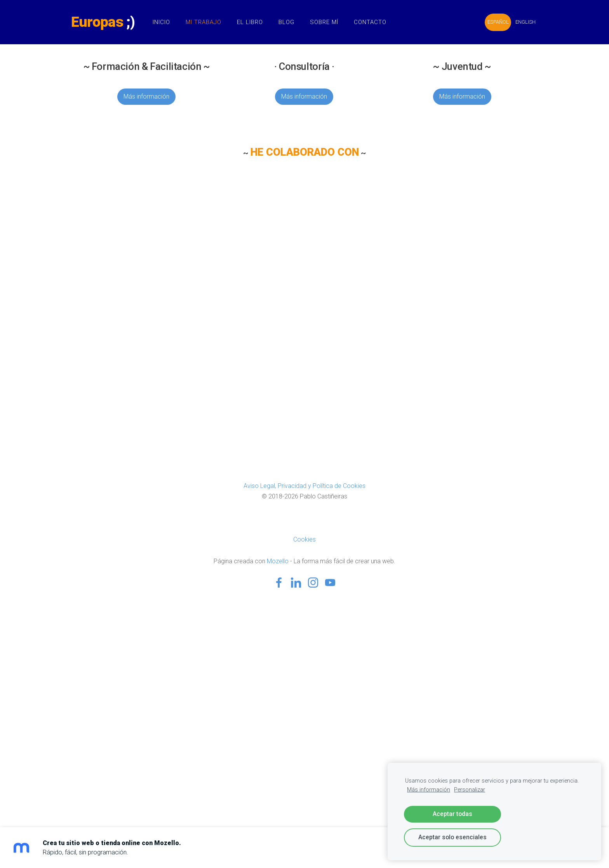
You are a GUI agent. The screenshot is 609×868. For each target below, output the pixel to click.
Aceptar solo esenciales (452, 837)
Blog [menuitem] (291, 22)
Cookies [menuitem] (304, 539)
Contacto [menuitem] (374, 22)
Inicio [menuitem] (166, 22)
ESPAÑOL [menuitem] (494, 22)
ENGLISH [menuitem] (521, 22)
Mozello (278, 561)
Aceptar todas (452, 814)
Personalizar (470, 790)
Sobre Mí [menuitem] (328, 22)
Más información (146, 96)
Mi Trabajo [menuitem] (208, 22)
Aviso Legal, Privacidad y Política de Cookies (304, 486)
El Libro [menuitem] (254, 22)
